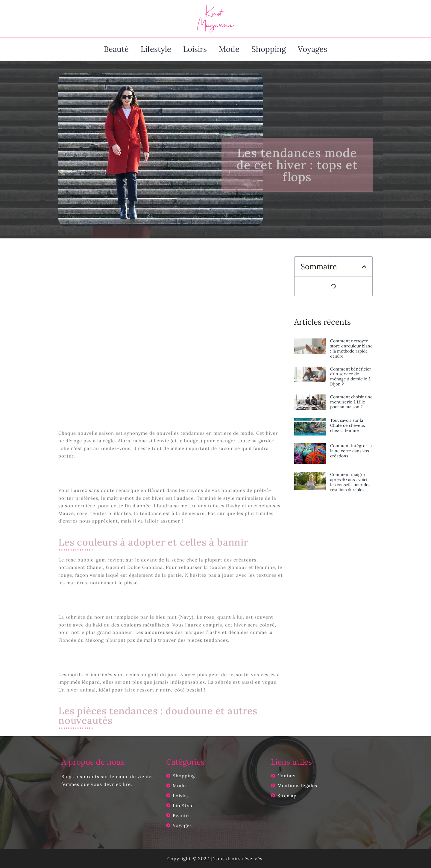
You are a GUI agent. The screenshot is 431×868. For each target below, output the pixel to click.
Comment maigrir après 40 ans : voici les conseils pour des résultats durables (350, 482)
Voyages (312, 49)
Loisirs (195, 49)
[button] (364, 267)
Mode (229, 49)
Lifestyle (156, 49)
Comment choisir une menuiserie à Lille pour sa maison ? (351, 402)
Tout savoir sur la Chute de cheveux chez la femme (347, 425)
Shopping (269, 49)
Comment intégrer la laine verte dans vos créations (351, 451)
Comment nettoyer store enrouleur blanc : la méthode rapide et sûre (351, 348)
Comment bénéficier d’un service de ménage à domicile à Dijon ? (351, 376)
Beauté (116, 49)
